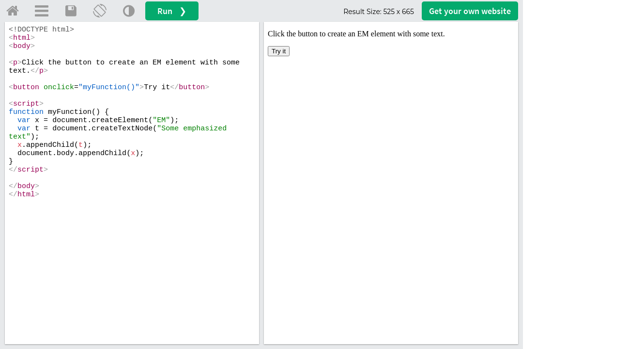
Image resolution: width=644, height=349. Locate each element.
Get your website (470, 11)
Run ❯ (172, 11)
